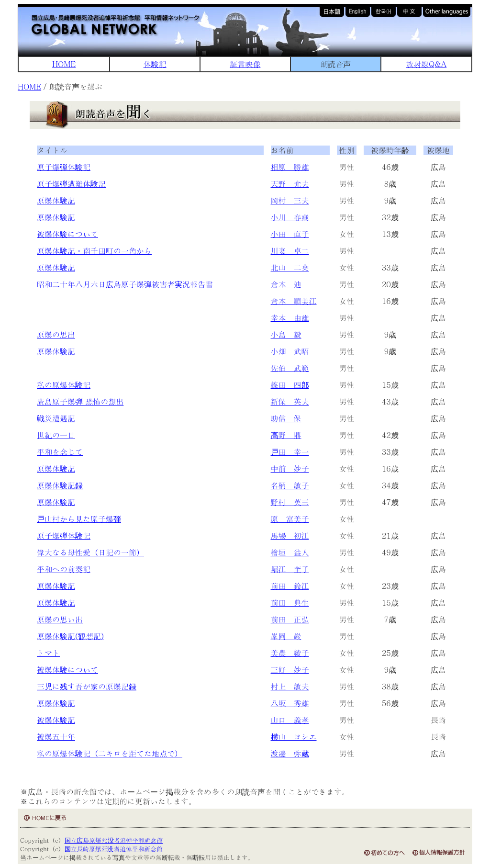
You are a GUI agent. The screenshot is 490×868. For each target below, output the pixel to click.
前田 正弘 (290, 619)
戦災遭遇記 (56, 418)
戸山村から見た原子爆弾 (79, 519)
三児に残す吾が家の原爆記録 (87, 686)
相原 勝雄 (290, 167)
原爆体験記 (56, 200)
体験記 (155, 64)
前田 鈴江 (290, 586)
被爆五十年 (56, 737)
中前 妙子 (290, 468)
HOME (64, 64)
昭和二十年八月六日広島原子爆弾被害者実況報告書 (125, 284)
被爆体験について (67, 234)
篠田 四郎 (290, 385)
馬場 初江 (290, 535)
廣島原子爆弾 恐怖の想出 (80, 401)
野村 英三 (290, 502)
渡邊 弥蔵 (290, 753)
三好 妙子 (290, 670)
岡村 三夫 (290, 200)
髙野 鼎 (286, 435)
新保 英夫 (290, 401)
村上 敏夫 (290, 686)
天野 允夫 (290, 184)
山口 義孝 (290, 720)
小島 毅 (286, 334)
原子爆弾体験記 (64, 167)
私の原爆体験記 (64, 385)
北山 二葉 (290, 267)
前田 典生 (290, 603)
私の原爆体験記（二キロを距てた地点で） (110, 753)
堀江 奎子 (290, 569)
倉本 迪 (286, 284)
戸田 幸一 (290, 452)
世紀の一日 (56, 435)
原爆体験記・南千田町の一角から (94, 251)
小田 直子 (290, 234)
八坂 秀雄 (290, 703)
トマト (48, 653)
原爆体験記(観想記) (70, 636)
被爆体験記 (56, 720)
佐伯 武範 (290, 368)
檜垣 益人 (290, 552)
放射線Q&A (426, 64)
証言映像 (245, 64)
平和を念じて (60, 452)
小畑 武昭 (290, 351)
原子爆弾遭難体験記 (71, 184)
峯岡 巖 (286, 636)
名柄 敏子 (290, 485)
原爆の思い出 (60, 619)
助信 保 (286, 418)
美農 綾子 (290, 653)
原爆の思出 (56, 334)
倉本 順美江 (294, 301)
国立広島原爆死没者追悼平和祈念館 (114, 840)
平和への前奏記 (64, 569)
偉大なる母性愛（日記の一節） (90, 552)
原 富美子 (290, 519)
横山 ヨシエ (294, 737)
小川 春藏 (290, 217)
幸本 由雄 (290, 318)
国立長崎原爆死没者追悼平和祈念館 (114, 849)
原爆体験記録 (60, 485)
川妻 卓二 (290, 251)
